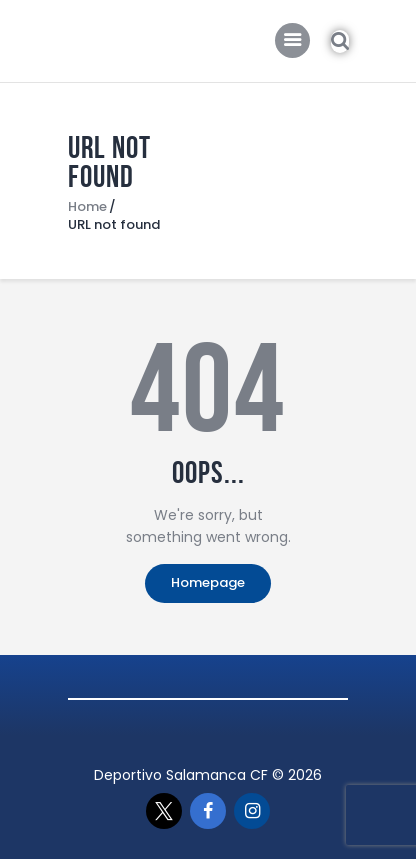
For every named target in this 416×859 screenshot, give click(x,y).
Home (87, 207)
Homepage (208, 582)
